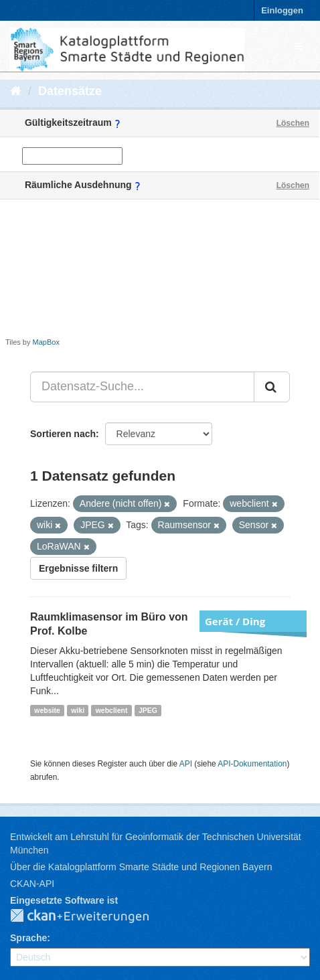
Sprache (28, 938)
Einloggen (282, 10)
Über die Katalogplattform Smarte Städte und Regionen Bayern (141, 867)
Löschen (293, 123)
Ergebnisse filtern (78, 568)
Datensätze (70, 91)
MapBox (46, 342)
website (47, 710)
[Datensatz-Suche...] (142, 387)
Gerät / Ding (235, 621)
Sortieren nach (63, 434)
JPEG (148, 710)
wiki (78, 710)
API (186, 764)
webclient (112, 710)
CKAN (90, 916)
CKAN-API (32, 884)
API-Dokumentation (252, 764)
